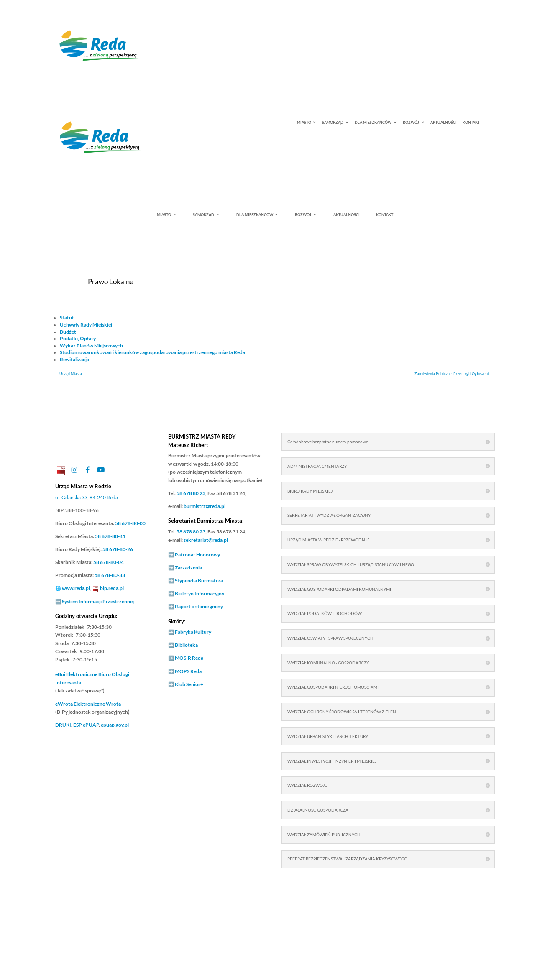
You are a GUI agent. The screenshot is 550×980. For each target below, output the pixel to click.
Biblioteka (186, 645)
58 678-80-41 (110, 536)
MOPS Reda (188, 671)
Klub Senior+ (189, 684)
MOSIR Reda (189, 658)
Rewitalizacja (74, 359)
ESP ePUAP (86, 725)
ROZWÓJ (411, 123)
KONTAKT (471, 123)
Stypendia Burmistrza (199, 581)
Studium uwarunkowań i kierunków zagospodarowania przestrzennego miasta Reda (152, 352)
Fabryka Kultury (193, 632)
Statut (67, 318)
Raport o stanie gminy (199, 606)
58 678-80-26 (118, 549)
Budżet (68, 332)
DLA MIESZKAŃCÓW (373, 123)
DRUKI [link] (63, 725)
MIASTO (304, 123)
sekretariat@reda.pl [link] (206, 540)
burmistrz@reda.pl (205, 506)
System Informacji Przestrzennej (98, 601)
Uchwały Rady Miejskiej (86, 325)
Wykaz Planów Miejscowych (91, 346)
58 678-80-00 (130, 523)
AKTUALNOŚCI (444, 123)
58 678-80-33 (110, 575)
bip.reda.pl (112, 588)
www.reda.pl (76, 588)
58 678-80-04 (109, 562)
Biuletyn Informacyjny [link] (200, 593)
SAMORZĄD (333, 123)
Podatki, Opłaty (78, 338)
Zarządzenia (188, 568)
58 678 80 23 (191, 493)
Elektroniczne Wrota (88, 704)
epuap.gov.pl (115, 725)
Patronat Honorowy (197, 555)
